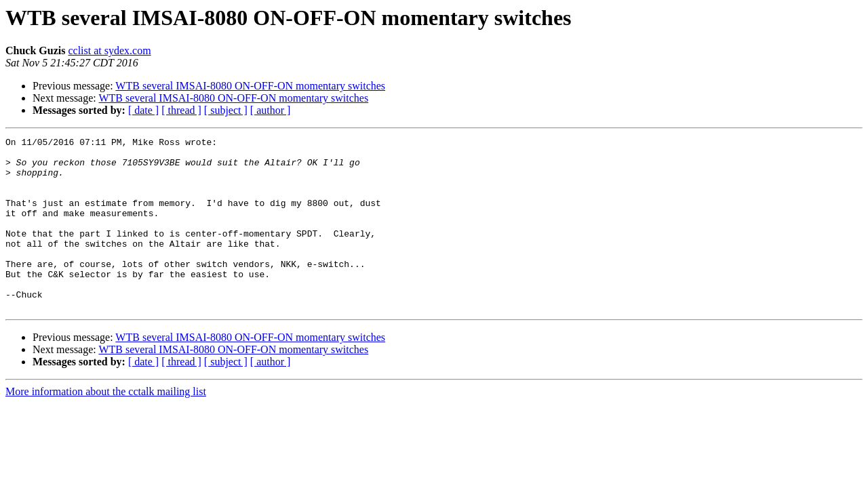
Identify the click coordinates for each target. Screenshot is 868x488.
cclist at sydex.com (109, 50)
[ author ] (271, 110)
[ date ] (143, 110)
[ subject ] (226, 110)
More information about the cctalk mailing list (106, 426)
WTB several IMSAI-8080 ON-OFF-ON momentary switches (250, 86)
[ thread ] (181, 110)
